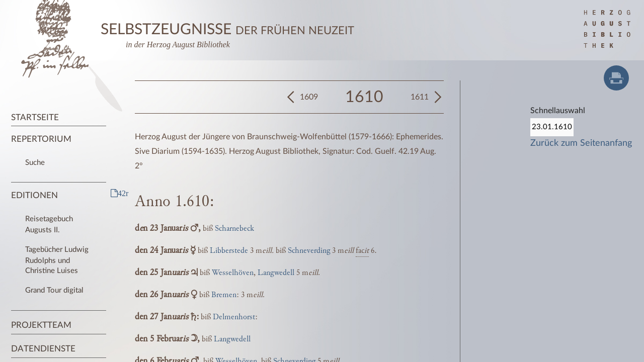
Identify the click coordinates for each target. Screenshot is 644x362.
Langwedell (276, 273)
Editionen (34, 195)
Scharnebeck (234, 229)
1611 (420, 97)
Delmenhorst (234, 317)
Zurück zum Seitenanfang (581, 143)
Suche (35, 163)
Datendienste (43, 349)
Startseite (35, 117)
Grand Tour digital (54, 290)
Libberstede (229, 251)
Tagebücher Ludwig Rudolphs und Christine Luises (57, 260)
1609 (309, 97)
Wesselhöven (233, 273)
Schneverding (309, 251)
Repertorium (41, 139)
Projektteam (41, 325)
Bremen (224, 295)
